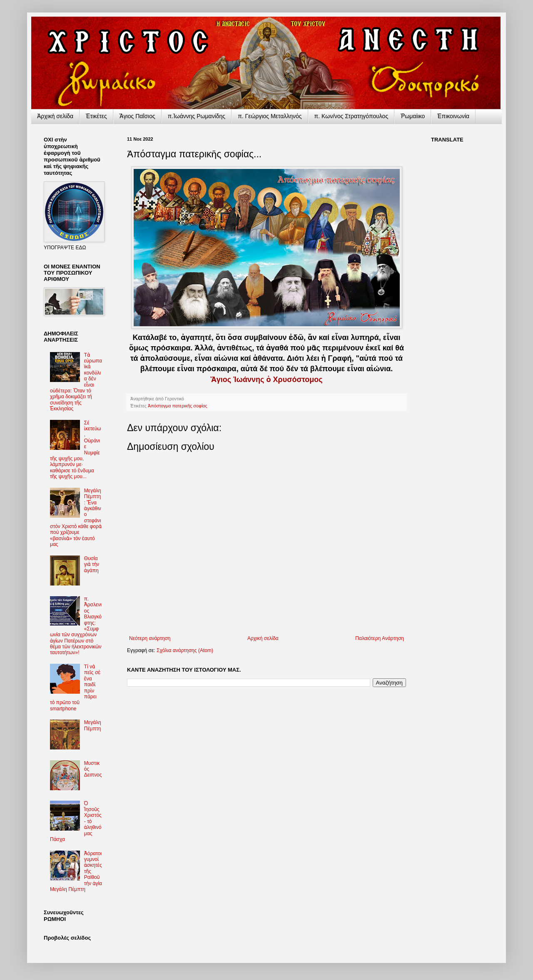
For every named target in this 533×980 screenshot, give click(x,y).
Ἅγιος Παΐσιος (137, 116)
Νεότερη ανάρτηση (150, 638)
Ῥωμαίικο (413, 116)
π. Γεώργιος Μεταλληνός (270, 116)
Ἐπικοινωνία (453, 116)
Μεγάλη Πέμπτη (93, 725)
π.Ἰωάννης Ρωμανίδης (197, 116)
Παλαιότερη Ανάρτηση (380, 638)
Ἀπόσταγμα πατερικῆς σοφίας (178, 406)
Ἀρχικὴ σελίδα (55, 116)
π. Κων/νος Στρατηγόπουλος (351, 116)
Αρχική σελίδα (263, 638)
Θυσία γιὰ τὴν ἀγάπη (92, 564)
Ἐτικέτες (96, 116)
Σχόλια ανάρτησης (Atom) (185, 650)
